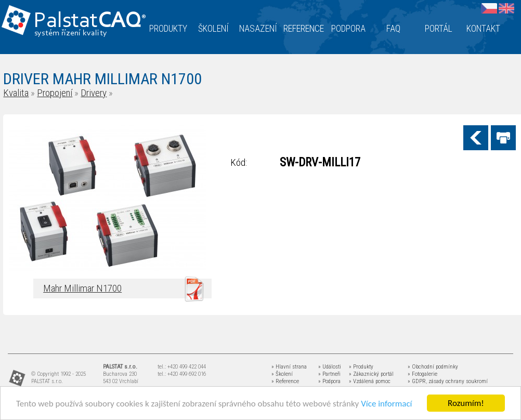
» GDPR (417, 381)
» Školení (282, 374)
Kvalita (16, 93)
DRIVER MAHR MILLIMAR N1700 (102, 79)
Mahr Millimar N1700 (82, 288)
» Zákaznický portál (371, 374)
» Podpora (329, 381)
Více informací (386, 404)
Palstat (90, 22)
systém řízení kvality (71, 33)
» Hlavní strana (289, 367)
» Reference (285, 381)
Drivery (94, 93)
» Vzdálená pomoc (370, 381)
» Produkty (361, 367)
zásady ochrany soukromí (458, 381)
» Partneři (329, 374)
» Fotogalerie (422, 374)
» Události (330, 367)
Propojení (55, 93)
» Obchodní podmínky (433, 367)
